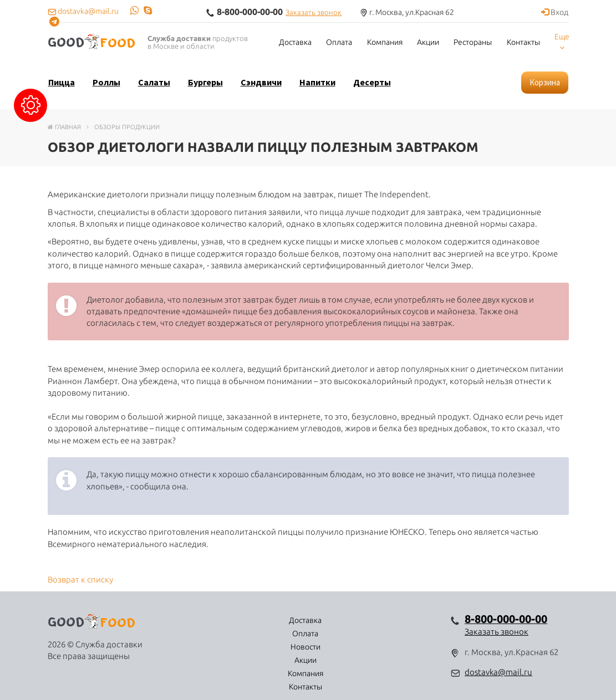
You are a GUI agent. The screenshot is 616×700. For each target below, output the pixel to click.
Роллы (106, 82)
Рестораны (473, 42)
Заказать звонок (314, 12)
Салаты (154, 82)
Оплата (339, 42)
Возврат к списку (80, 579)
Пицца (62, 82)
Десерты (372, 82)
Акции (428, 42)
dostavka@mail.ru (498, 672)
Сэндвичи (261, 82)
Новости (283, 620)
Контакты (523, 42)
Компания (385, 42)
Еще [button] (562, 42)
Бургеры (205, 82)
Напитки (317, 82)
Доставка (295, 42)
